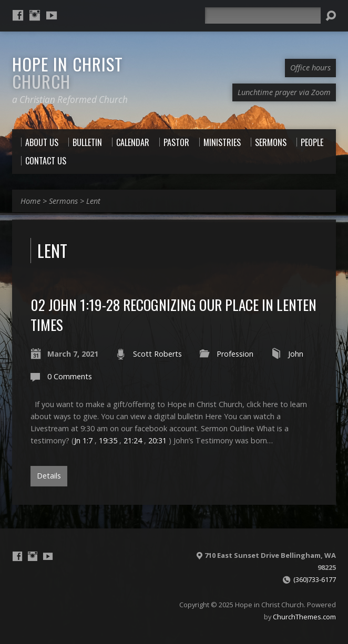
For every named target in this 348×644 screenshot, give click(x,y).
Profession (235, 354)
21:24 (133, 440)
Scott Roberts (157, 354)
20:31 (157, 440)
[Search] (263, 15)
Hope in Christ (68, 72)
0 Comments (70, 376)
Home (30, 201)
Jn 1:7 (83, 440)
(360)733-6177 (315, 579)
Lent (93, 201)
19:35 (108, 440)
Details (49, 476)
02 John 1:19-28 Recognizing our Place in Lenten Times (173, 314)
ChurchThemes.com (304, 617)
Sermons (63, 201)
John (296, 354)
